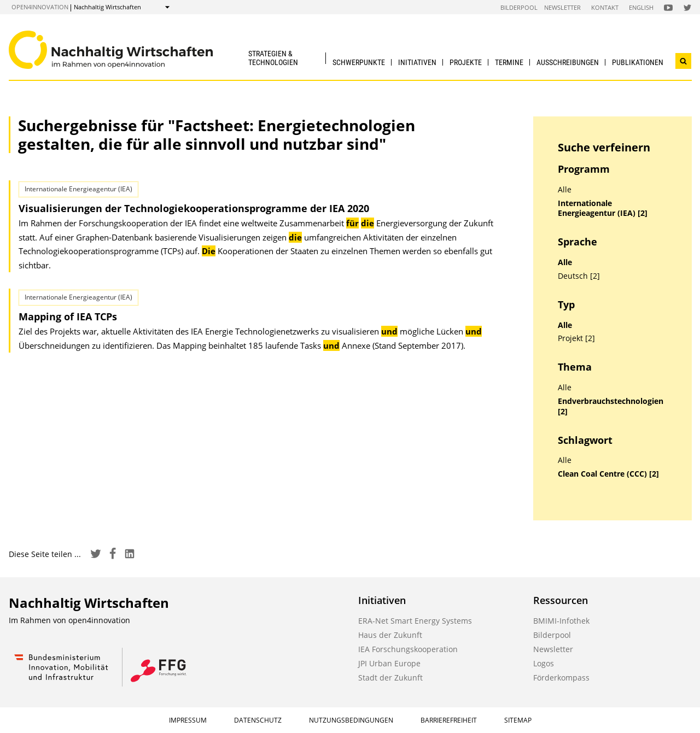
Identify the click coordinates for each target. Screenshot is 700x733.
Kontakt (605, 7)
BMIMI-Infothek (561, 621)
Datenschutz (258, 720)
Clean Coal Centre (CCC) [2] (608, 474)
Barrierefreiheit (449, 720)
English (641, 7)
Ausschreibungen (568, 62)
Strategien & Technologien (273, 58)
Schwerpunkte (359, 62)
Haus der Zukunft (390, 635)
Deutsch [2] (579, 276)
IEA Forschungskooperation (408, 649)
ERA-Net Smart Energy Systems (415, 621)
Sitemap (518, 720)
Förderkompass (561, 678)
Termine (509, 62)
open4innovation (40, 7)
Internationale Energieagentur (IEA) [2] (603, 209)
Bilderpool (519, 7)
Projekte (466, 62)
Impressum (188, 720)
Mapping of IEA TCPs (68, 316)
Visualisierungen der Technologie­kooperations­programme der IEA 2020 (194, 208)
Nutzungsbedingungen (351, 720)
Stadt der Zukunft (390, 678)
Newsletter (562, 7)
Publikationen (638, 62)
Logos (544, 663)
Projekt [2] (576, 338)
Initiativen (417, 62)
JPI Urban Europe (389, 663)
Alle (565, 190)
